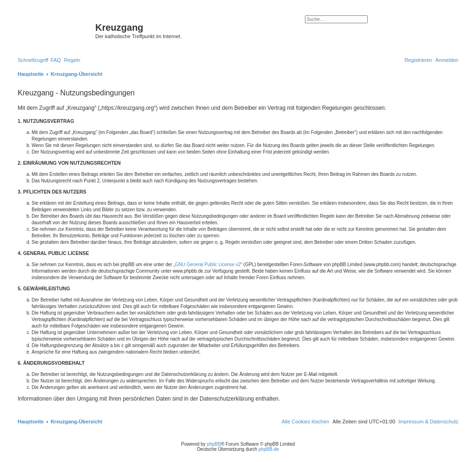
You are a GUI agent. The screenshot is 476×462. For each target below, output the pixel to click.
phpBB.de (269, 449)
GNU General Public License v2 (208, 264)
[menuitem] (56, 60)
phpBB (214, 444)
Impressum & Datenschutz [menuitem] (428, 422)
